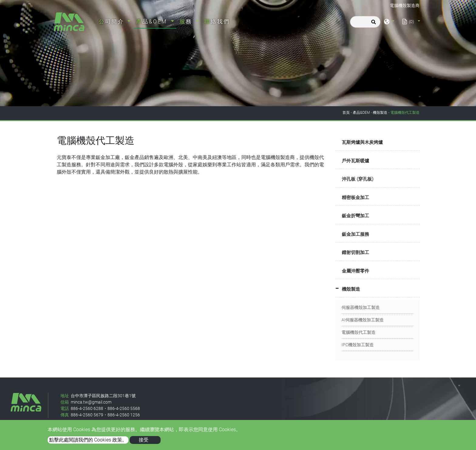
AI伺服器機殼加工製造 (363, 320)
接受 (144, 440)
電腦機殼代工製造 (359, 332)
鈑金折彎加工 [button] (355, 216)
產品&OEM (361, 113)
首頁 (346, 113)
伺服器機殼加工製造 (361, 307)
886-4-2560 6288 (87, 408)
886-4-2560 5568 (124, 408)
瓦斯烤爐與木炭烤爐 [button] (362, 142)
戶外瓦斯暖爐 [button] (355, 161)
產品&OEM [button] (153, 21)
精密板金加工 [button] (355, 198)
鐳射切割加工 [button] (355, 252)
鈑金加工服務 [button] (355, 234)
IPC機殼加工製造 (358, 345)
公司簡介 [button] (112, 21)
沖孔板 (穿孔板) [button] (358, 179)
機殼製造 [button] (351, 289)
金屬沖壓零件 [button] (355, 271)
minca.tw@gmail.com (91, 402)
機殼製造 (380, 113)
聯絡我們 (217, 21)
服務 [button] (187, 21)
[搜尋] (365, 22)
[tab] (377, 143)
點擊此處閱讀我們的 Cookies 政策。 (88, 440)
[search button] (373, 24)
